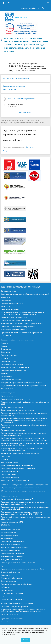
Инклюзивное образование (11, 379)
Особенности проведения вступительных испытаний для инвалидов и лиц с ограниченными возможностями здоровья (24, 439)
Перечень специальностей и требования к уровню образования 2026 (25, 403)
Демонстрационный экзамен (12, 557)
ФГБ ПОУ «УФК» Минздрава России (22, 99)
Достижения (6, 352)
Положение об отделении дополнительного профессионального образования (25, 518)
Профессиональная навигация (14, 86)
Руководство (6, 306)
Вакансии (5, 373)
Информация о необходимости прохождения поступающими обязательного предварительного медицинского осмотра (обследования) (24, 420)
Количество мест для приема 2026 (14, 407)
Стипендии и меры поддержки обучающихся (18, 327)
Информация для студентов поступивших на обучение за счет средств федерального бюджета (25, 444)
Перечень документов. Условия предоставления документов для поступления (24, 414)
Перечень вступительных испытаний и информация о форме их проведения (25, 426)
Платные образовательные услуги (14, 317)
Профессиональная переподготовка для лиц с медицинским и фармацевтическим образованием (24, 503)
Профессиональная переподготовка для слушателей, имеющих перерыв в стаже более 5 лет (25, 508)
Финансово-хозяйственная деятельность (17, 320)
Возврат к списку (9, 151)
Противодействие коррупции (12, 364)
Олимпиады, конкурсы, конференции (15, 607)
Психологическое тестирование (13, 430)
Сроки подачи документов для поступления (18, 410)
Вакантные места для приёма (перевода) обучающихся (22, 323)
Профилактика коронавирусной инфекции (17, 584)
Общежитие (6, 456)
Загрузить (30, 147)
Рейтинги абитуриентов (10, 478)
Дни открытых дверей (9, 462)
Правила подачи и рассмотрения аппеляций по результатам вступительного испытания (24, 434)
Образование (6, 300)
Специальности (7, 349)
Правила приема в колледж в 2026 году (16, 399)
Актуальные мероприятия (11, 551)
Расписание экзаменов (10, 535)
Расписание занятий (9, 532)
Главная (3, 120)
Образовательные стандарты (12, 303)
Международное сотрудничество (16, 78)
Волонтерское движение (10, 544)
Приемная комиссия (8, 396)
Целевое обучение (8, 393)
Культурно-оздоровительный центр (14, 547)
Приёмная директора (9, 355)
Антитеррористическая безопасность (15, 367)
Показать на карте (25, 112)
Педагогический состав (10, 309)
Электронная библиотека (11, 572)
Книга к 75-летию (10, 89)
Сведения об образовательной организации (24, 120)
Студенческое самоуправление (13, 541)
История (4, 346)
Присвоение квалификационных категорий (17, 499)
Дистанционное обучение (11, 529)
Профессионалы (7, 590)
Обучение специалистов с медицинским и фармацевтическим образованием (24, 492)
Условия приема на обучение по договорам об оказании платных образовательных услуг (22, 449)
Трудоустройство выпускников (13, 554)
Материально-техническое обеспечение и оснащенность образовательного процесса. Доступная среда (23, 313)
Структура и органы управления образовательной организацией (25, 294)
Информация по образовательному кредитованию (20, 453)
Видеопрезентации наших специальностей (17, 465)
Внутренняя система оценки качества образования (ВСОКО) (24, 386)
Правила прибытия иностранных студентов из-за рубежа (23, 569)
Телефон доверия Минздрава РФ (14, 370)
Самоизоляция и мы (8, 581)
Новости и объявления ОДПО (12, 522)
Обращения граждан (9, 361)
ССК (3, 596)
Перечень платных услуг (10, 496)
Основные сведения (9, 291)
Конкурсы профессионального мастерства (17, 603)
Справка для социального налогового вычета (18, 563)
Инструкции (5, 575)
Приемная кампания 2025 (11, 471)
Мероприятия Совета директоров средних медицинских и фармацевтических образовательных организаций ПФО (23, 611)
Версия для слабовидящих (33, 8)
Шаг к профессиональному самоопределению (18, 468)
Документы (5, 297)
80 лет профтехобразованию (12, 593)
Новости (4, 343)
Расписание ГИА (7, 538)
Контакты (5, 358)
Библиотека (6, 587)
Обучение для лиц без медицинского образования (20, 488)
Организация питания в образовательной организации (21, 333)
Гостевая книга (7, 376)
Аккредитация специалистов (12, 560)
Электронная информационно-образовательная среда (22, 383)
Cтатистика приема (8, 474)
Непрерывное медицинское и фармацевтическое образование (25, 485)
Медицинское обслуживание (12, 578)
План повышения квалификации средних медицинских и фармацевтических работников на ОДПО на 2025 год (22, 513)
